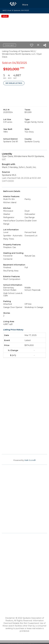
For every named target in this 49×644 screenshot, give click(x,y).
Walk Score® (30, 460)
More (25, 5)
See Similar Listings (14, 83)
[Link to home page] (13, 4)
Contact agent (10, 45)
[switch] (32, 45)
